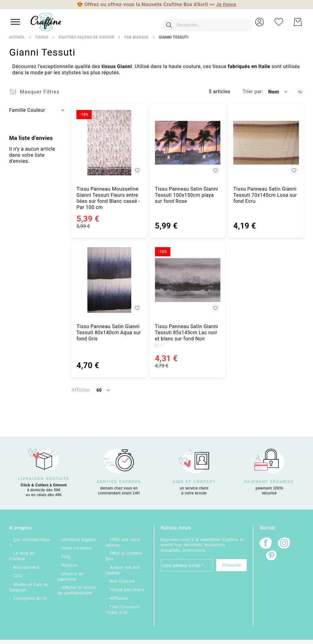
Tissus (42, 37)
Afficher (81, 390)
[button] (260, 22)
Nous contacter (77, 548)
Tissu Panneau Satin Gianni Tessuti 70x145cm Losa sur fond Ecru (265, 195)
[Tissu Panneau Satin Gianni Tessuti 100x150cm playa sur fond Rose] (188, 143)
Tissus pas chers (127, 590)
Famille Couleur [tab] (27, 110)
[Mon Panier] (298, 22)
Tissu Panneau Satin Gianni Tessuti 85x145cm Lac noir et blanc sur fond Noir (187, 333)
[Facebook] (266, 544)
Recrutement (26, 567)
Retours (69, 565)
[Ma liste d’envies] (279, 22)
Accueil (17, 37)
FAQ (66, 557)
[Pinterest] (272, 556)
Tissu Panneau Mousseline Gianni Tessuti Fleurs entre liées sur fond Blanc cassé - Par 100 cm (108, 198)
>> (223, 4)
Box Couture (122, 581)
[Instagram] (284, 544)
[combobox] (198, 22)
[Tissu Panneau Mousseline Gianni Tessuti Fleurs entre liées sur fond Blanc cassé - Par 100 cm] (109, 143)
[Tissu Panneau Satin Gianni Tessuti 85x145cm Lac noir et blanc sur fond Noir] (188, 280)
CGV (18, 576)
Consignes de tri (30, 598)
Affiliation (119, 598)
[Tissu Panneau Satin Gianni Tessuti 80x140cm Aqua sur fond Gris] (109, 280)
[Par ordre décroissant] (300, 92)
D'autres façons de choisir (86, 37)
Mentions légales (79, 540)
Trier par (252, 91)
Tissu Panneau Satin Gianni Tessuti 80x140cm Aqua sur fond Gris (109, 333)
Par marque (137, 37)
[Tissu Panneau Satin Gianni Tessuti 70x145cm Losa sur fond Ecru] (266, 143)
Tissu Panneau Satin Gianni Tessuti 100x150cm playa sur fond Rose (187, 195)
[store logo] (46, 22)
